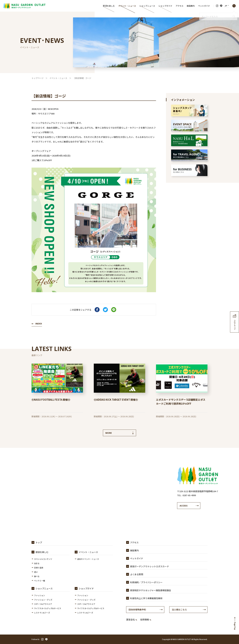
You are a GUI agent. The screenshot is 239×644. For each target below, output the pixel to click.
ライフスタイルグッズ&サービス (48, 608)
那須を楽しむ (109, 6)
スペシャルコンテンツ (43, 559)
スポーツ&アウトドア (43, 604)
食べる (37, 576)
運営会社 (132, 619)
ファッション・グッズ (43, 600)
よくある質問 (137, 574)
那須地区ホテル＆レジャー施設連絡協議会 (151, 590)
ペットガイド (204, 6)
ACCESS (184, 506)
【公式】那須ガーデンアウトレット (24, 6)
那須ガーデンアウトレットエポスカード (150, 566)
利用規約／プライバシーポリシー (146, 582)
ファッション (40, 595)
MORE (109, 433)
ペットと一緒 (40, 581)
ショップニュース (147, 6)
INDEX (39, 324)
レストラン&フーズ (42, 613)
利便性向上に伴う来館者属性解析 (146, 598)
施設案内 (191, 6)
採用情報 (146, 619)
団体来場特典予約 (137, 610)
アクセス (179, 6)
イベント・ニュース (127, 6)
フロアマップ (235, 322)
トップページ (38, 78)
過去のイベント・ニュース (88, 559)
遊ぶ (36, 572)
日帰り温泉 (39, 568)
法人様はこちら (179, 610)
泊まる (37, 563)
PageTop (235, 626)
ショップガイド (165, 6)
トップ (39, 542)
